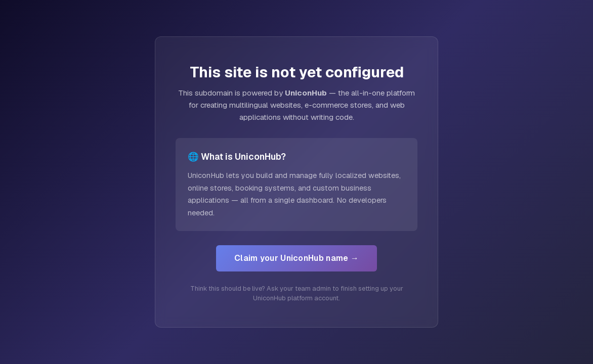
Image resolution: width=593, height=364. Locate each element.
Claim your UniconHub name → (296, 258)
